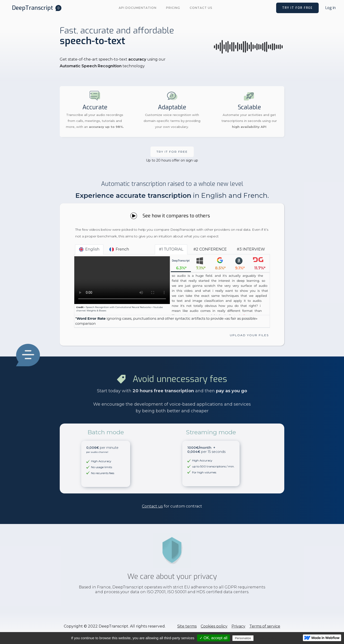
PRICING (173, 8)
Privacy (238, 626)
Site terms (187, 626)
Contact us (201, 8)
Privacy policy (266, 638)
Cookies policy (214, 626)
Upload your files (249, 335)
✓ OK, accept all (213, 638)
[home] (37, 8)
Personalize (243, 638)
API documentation (138, 8)
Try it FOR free (172, 152)
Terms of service (265, 626)
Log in (331, 8)
